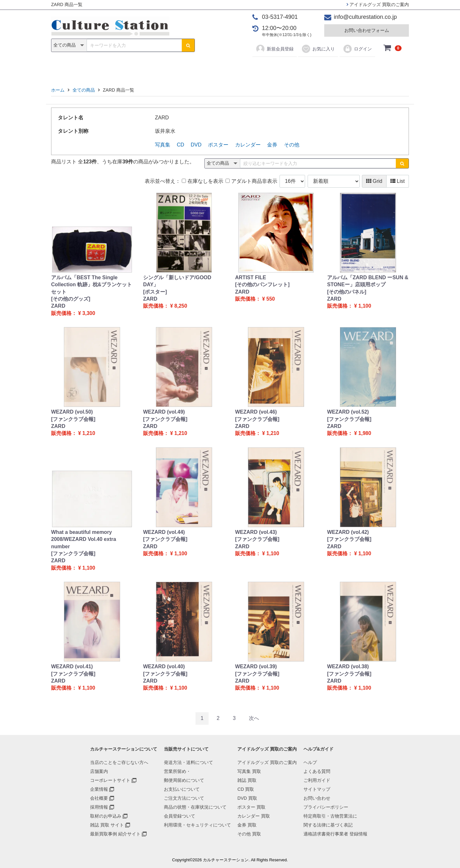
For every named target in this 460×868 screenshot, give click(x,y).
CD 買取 (246, 789)
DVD (205, 67)
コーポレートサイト (110, 780)
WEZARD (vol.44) (164, 532)
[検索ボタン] (188, 45)
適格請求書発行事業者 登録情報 (335, 834)
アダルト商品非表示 (251, 181)
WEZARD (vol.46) (256, 412)
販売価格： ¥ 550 (255, 299)
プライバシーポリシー (326, 807)
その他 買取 (249, 834)
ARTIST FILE (251, 277)
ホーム (58, 90)
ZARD (58, 306)
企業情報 (99, 789)
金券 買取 (247, 825)
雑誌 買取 (247, 780)
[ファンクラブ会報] (73, 419)
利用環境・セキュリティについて (197, 825)
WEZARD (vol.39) (256, 666)
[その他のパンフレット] (262, 284)
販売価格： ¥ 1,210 (73, 433)
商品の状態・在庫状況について (195, 807)
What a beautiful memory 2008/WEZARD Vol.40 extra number (84, 539)
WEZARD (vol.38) (348, 666)
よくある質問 (317, 771)
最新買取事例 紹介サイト (115, 834)
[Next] (254, 718)
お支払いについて (182, 789)
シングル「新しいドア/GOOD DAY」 (177, 281)
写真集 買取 (249, 771)
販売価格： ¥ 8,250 (165, 306)
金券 (296, 67)
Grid (374, 181)
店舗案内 (99, 771)
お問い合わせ (317, 798)
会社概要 (99, 798)
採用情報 (99, 807)
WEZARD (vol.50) (72, 412)
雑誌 (164, 67)
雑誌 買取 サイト (107, 825)
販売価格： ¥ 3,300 (73, 313)
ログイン (357, 49)
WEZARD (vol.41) (72, 666)
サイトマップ (317, 789)
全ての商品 (84, 90)
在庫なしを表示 (202, 181)
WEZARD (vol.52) (348, 412)
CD (184, 67)
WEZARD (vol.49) (164, 412)
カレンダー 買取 (254, 816)
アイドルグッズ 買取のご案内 (378, 4)
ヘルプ (310, 762)
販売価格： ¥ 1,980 (349, 433)
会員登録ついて (180, 816)
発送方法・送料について (188, 762)
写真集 (139, 67)
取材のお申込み (106, 816)
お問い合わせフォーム (367, 30)
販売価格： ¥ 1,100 (349, 306)
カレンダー (267, 67)
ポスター (232, 67)
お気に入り (318, 49)
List (398, 181)
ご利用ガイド (317, 780)
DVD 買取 (247, 798)
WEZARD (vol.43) (256, 532)
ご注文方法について (184, 798)
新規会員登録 (275, 49)
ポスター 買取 (251, 807)
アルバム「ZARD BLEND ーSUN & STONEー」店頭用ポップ (368, 281)
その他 (321, 67)
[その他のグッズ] (71, 299)
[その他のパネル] (347, 292)
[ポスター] (155, 292)
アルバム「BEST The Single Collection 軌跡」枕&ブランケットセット (92, 285)
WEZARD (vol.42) (348, 532)
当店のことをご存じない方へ (119, 762)
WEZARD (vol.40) (164, 666)
